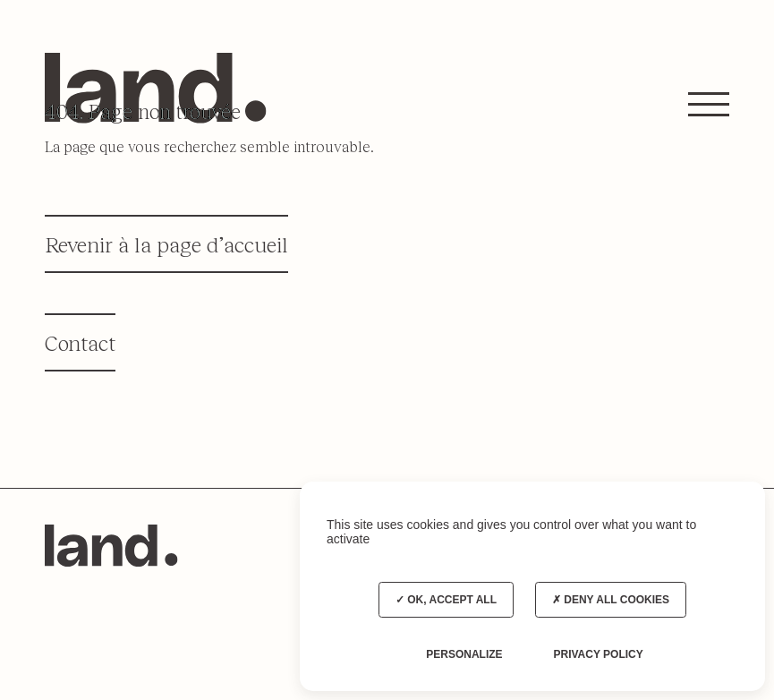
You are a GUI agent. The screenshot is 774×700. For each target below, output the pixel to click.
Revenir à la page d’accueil (166, 244)
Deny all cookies (611, 600)
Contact (80, 342)
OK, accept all (446, 600)
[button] (709, 104)
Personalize (464, 654)
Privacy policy (598, 654)
